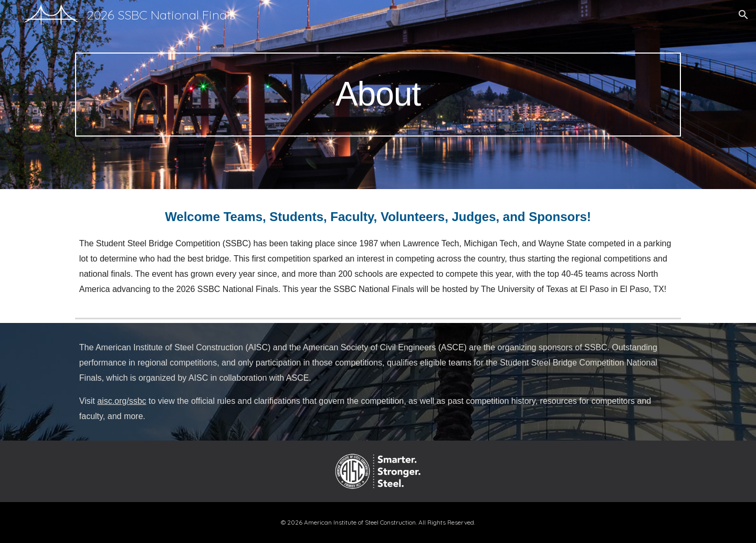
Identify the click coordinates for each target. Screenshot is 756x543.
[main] (378, 94)
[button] (743, 15)
